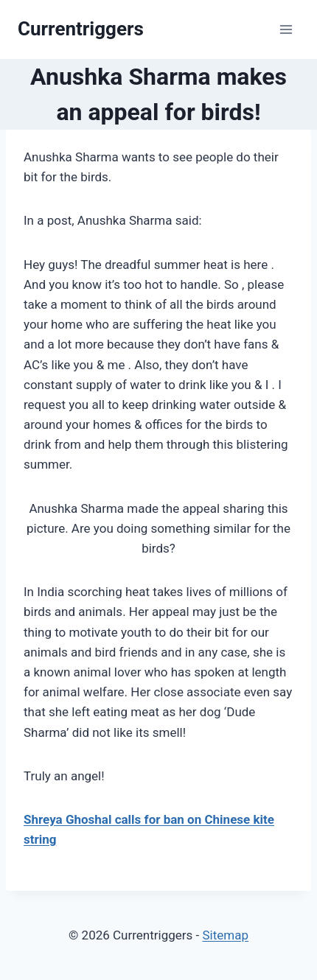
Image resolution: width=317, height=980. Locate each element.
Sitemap (225, 935)
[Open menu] (286, 29)
